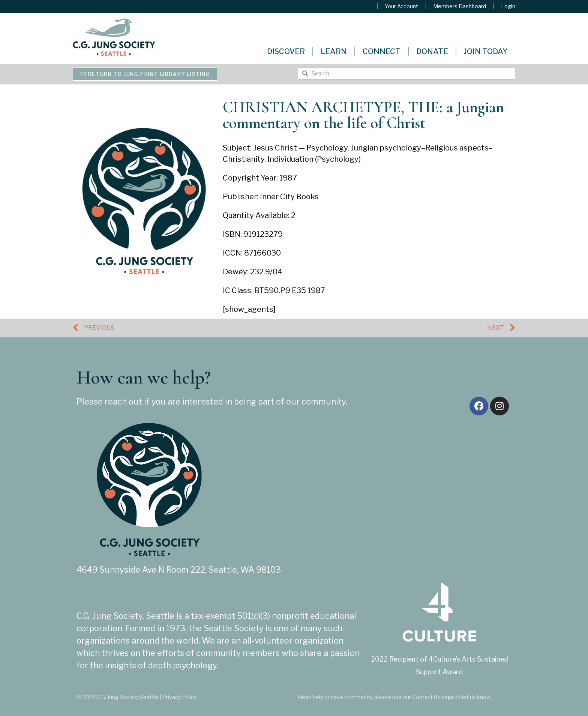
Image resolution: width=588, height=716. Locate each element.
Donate (432, 51)
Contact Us (426, 697)
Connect (382, 51)
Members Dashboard (460, 6)
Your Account (401, 6)
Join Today (486, 51)
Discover (286, 51)
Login (508, 6)
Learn (334, 51)
